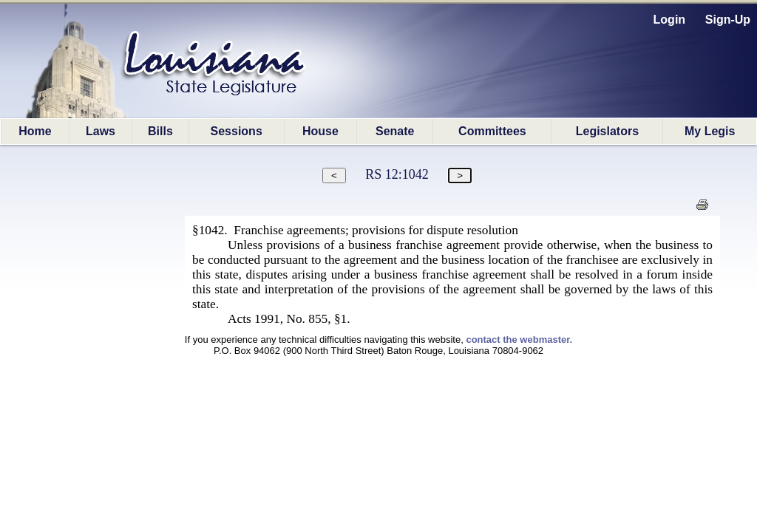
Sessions (237, 131)
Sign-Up (728, 20)
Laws (101, 131)
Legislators (607, 131)
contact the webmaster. (519, 340)
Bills (160, 131)
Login (670, 20)
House (320, 131)
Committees (492, 131)
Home (35, 131)
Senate (395, 131)
